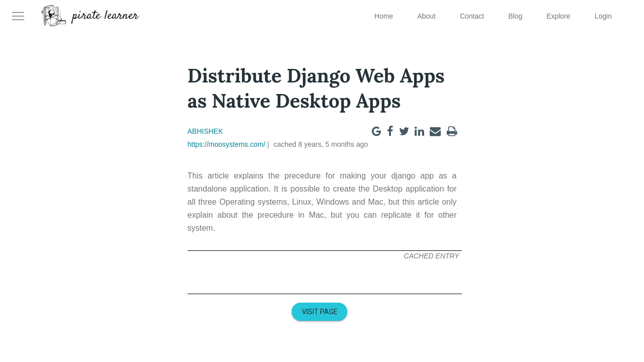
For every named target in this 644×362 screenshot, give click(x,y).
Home (384, 16)
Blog (515, 16)
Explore (558, 16)
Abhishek (206, 131)
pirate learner (106, 16)
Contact (472, 16)
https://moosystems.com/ (227, 144)
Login (603, 16)
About (426, 16)
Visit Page (320, 312)
